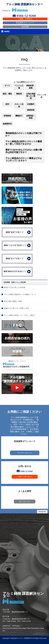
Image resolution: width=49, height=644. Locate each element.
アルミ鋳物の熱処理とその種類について (20, 294)
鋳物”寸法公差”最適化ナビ (11, 554)
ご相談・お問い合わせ (25, 477)
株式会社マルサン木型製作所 (22, 638)
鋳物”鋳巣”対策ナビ (9, 549)
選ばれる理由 (6, 519)
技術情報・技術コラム (9, 541)
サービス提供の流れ (9, 571)
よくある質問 (6, 567)
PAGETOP (42, 512)
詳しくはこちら (25, 502)
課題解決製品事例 (8, 528)
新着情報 (5, 580)
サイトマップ (6, 588)
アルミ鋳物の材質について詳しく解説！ (20, 315)
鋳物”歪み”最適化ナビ (9, 558)
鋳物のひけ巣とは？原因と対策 (16, 308)
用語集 (4, 575)
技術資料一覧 (6, 545)
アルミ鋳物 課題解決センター (24, 4)
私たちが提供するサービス (11, 523)
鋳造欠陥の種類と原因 (13, 301)
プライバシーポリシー (9, 584)
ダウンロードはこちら (25, 453)
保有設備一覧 (6, 536)
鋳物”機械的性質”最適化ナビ (12, 563)
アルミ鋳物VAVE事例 (9, 532)
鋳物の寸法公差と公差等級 (14, 287)
